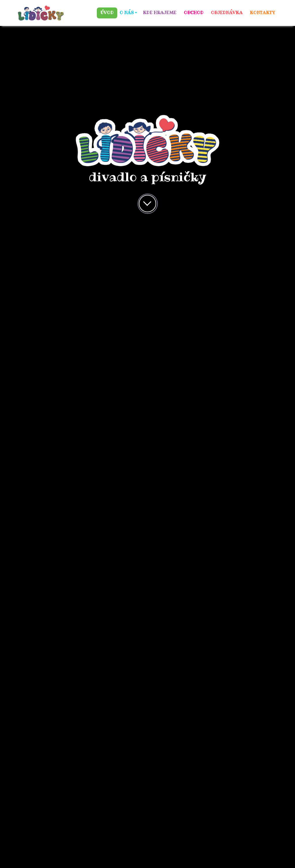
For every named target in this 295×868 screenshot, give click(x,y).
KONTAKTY (262, 13)
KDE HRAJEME (160, 13)
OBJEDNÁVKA (227, 13)
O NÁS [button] (127, 13)
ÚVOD (107, 13)
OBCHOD (194, 13)
